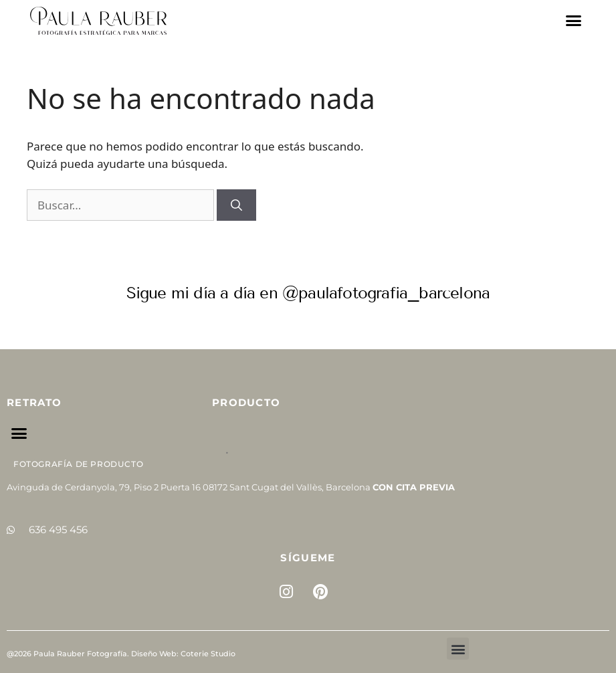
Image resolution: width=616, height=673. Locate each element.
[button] (574, 21)
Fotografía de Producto (78, 464)
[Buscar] (236, 205)
